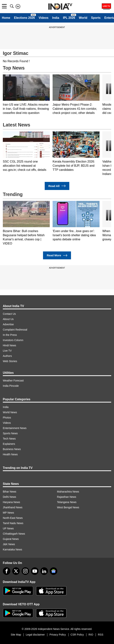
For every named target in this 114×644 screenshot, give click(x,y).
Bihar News (10, 492)
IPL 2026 (69, 18)
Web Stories (10, 361)
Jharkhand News (13, 507)
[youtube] (35, 571)
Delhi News (9, 497)
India (56, 18)
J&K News (9, 544)
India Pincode (11, 386)
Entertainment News (15, 428)
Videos (44, 18)
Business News (12, 449)
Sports (96, 18)
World (83, 18)
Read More (57, 255)
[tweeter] (16, 571)
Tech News (9, 439)
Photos (7, 418)
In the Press (10, 335)
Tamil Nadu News (13, 523)
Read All (57, 186)
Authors (7, 356)
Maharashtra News (68, 492)
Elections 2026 (24, 18)
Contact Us (9, 314)
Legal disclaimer (35, 635)
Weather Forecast (13, 381)
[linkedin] (44, 571)
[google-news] (54, 571)
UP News (8, 528)
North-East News (13, 518)
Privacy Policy (58, 635)
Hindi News (9, 345)
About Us (8, 319)
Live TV (7, 351)
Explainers (9, 444)
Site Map (16, 635)
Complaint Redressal (15, 330)
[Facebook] (7, 571)
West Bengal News (68, 507)
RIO (91, 635)
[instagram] (25, 571)
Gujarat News (11, 539)
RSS (101, 635)
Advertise (8, 324)
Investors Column (13, 340)
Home (6, 18)
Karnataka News (12, 549)
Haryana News (11, 502)
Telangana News (67, 502)
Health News (10, 454)
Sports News (10, 433)
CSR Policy (77, 635)
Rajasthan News (67, 497)
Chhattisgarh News (14, 534)
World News (10, 412)
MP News (8, 513)
